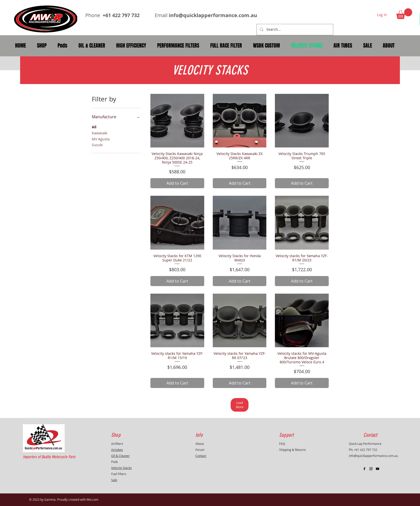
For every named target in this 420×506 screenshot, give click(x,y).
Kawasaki (100, 133)
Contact (201, 456)
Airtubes (117, 450)
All (94, 127)
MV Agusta (101, 139)
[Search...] (294, 30)
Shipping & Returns (292, 450)
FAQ (282, 444)
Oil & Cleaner (120, 456)
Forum (200, 450)
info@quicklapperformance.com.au (213, 15)
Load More (240, 405)
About (200, 444)
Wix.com (92, 499)
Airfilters (117, 444)
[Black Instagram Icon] (371, 469)
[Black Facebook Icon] (364, 469)
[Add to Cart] (177, 183)
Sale (114, 480)
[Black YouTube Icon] (377, 469)
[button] (404, 14)
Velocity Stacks (121, 468)
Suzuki (97, 145)
